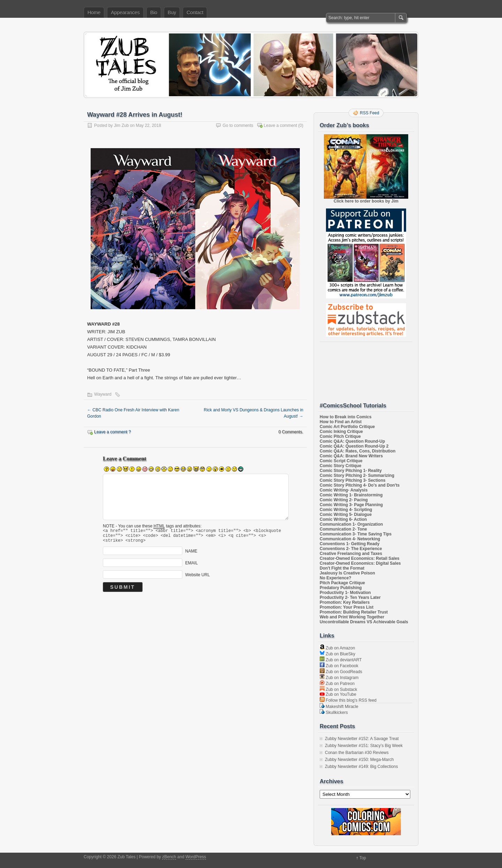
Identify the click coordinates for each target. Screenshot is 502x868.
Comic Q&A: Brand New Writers (351, 456)
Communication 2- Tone (343, 529)
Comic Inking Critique (341, 432)
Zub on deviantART (341, 660)
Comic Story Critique (340, 466)
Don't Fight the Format (342, 568)
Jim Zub (121, 125)
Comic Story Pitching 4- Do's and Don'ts (360, 485)
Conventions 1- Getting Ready (349, 544)
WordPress (196, 857)
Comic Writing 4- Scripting (346, 510)
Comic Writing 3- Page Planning (351, 505)
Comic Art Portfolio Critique (347, 427)
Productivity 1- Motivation (345, 593)
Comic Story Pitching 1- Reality (351, 471)
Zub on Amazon (337, 648)
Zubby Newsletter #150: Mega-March (359, 760)
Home (94, 13)
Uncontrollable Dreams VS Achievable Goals (364, 622)
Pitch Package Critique (342, 583)
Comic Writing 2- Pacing (344, 500)
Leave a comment (280, 125)
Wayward (103, 394)
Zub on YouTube (338, 694)
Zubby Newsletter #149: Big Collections (361, 767)
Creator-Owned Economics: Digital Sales (360, 563)
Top (363, 858)
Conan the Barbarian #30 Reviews (357, 753)
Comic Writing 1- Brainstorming (351, 495)
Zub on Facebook (339, 666)
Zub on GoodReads (341, 672)
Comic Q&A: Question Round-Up (352, 441)
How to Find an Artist (341, 422)
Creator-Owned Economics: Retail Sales (360, 558)
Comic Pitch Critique (340, 436)
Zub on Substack (338, 690)
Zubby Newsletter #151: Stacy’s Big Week (364, 746)
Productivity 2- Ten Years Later (350, 597)
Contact (195, 13)
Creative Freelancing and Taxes (351, 554)
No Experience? (336, 578)
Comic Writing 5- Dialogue (346, 515)
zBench (169, 857)
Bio (154, 13)
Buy (172, 13)
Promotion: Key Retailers (345, 602)
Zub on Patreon (337, 684)
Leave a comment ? (112, 432)
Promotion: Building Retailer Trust (354, 612)
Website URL (197, 578)
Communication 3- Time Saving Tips (356, 534)
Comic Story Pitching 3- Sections (353, 480)
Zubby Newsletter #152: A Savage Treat (362, 739)
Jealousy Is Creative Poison (347, 573)
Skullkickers (334, 713)
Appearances (125, 13)
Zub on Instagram (339, 678)
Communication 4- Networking (350, 539)
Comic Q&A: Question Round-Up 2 (354, 446)
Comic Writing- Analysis (344, 490)
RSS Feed (369, 113)
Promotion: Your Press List (347, 607)
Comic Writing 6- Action (343, 519)
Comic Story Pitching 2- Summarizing (357, 475)
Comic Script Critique (341, 461)
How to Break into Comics (346, 417)
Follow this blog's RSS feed (348, 700)
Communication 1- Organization (351, 524)
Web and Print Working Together (352, 617)
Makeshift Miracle (339, 707)
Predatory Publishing (341, 588)
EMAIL (191, 566)
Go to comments (238, 125)
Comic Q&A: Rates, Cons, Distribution (358, 451)
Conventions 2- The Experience (351, 549)
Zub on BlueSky (337, 654)
